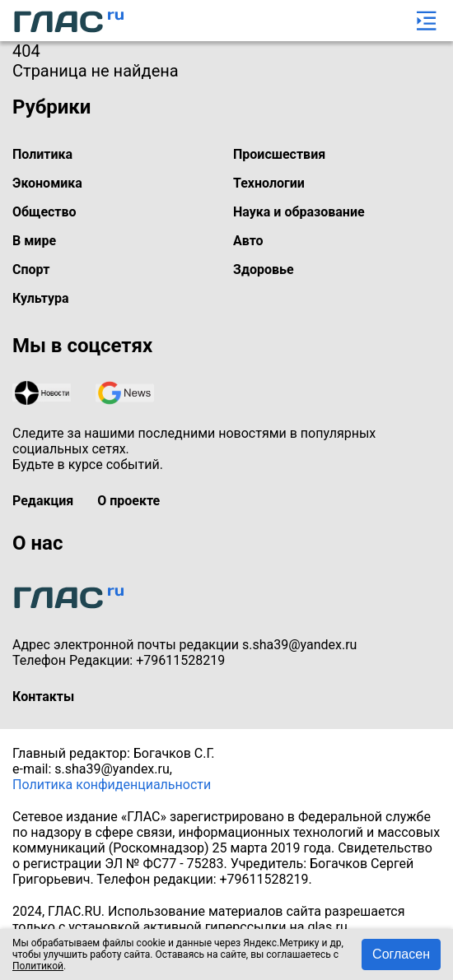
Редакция (43, 501)
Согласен (401, 954)
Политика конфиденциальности (112, 785)
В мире (34, 241)
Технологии (269, 183)
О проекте (128, 501)
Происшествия (279, 154)
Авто (248, 241)
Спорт (31, 269)
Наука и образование (299, 212)
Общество (44, 212)
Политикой (38, 966)
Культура (41, 298)
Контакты (43, 697)
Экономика (47, 183)
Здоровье (264, 269)
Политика (42, 154)
